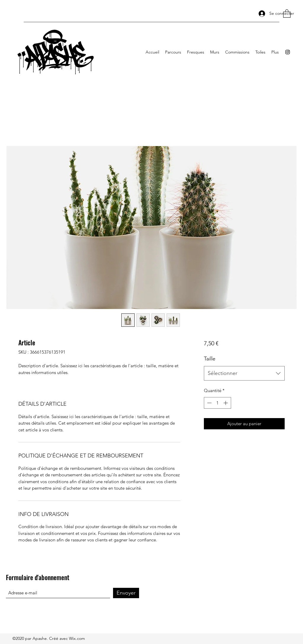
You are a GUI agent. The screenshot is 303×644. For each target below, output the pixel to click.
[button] (287, 13)
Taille (210, 359)
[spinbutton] (217, 403)
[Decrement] (209, 403)
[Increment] (226, 403)
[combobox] (244, 373)
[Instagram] (288, 52)
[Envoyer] (126, 593)
